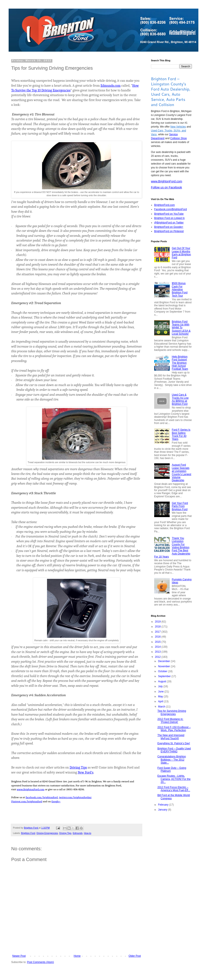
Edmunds (78, 833)
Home (77, 956)
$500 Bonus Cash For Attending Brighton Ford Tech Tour (180, 290)
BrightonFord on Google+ (169, 227)
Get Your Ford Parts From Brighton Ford (180, 506)
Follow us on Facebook (166, 187)
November (164, 666)
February (164, 805)
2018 (158, 627)
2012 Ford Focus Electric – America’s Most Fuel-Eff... (174, 789)
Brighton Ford (28, 833)
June (161, 692)
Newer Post (19, 956)
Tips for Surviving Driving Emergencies (172, 712)
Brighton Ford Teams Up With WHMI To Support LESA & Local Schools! (181, 328)
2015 (158, 642)
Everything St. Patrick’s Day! (174, 743)
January (163, 810)
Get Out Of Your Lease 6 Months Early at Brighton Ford (181, 253)
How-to (88, 833)
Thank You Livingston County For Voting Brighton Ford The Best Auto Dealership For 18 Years (172, 547)
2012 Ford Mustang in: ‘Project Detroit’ (170, 721)
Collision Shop (178, 138)
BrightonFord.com (164, 205)
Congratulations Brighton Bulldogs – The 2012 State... (172, 760)
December (164, 661)
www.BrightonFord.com (167, 181)
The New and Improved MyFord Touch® (171, 737)
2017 (158, 632)
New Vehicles (178, 127)
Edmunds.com (111, 86)
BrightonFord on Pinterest (169, 231)
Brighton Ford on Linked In (169, 218)
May (161, 696)
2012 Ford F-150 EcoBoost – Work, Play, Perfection (174, 729)
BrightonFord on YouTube (169, 214)
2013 (158, 652)
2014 (158, 647)
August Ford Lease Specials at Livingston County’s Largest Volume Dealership (182, 473)
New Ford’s (85, 772)
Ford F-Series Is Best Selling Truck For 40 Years (181, 434)
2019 (158, 622)
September (165, 676)
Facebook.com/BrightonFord (170, 209)
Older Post (135, 956)
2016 (158, 637)
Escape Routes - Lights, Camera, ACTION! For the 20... (174, 779)
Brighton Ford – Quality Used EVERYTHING (174, 750)
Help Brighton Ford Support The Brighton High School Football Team (180, 363)
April (161, 701)
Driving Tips (78, 767)
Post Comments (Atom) (40, 962)
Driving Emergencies (47, 833)
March (162, 707)
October (163, 671)
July (161, 686)
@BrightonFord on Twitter (169, 223)
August (162, 681)
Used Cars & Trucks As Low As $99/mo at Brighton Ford (180, 399)
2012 (158, 657)
